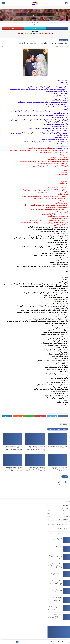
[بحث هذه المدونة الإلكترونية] (61, 533)
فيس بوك (35, 28)
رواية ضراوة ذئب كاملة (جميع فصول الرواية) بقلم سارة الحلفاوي (56, 556)
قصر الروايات (53, 642)
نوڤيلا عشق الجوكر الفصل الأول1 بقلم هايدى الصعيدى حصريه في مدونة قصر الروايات (55, 599)
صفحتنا (57, 28)
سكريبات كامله (64, 40)
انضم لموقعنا (35, 15)
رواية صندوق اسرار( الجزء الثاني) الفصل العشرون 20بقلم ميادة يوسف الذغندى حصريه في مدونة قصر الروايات (35, 469)
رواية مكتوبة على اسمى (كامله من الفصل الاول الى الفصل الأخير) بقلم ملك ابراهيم (56, 573)
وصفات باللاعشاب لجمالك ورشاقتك (60, 525)
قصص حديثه (65, 514)
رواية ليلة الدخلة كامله (58, 547)
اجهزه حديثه (65, 505)
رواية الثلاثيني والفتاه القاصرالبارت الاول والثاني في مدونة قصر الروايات (56, 590)
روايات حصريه (65, 508)
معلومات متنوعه (64, 522)
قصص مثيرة (65, 516)
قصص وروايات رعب (64, 519)
